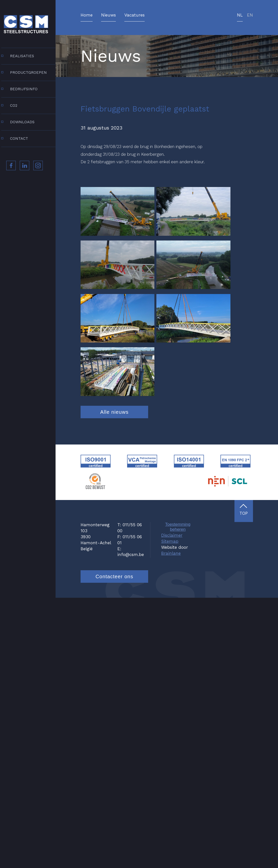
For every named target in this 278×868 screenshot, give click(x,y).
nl (240, 15)
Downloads (22, 122)
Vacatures (134, 15)
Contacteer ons (114, 846)
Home (87, 15)
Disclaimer (172, 805)
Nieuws (108, 15)
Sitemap (170, 811)
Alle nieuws (114, 682)
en (250, 15)
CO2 (14, 105)
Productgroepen (28, 72)
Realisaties (22, 56)
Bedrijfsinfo (24, 89)
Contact (19, 138)
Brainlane (171, 823)
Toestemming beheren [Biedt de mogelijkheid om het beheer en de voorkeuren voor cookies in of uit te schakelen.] (178, 797)
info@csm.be (131, 825)
